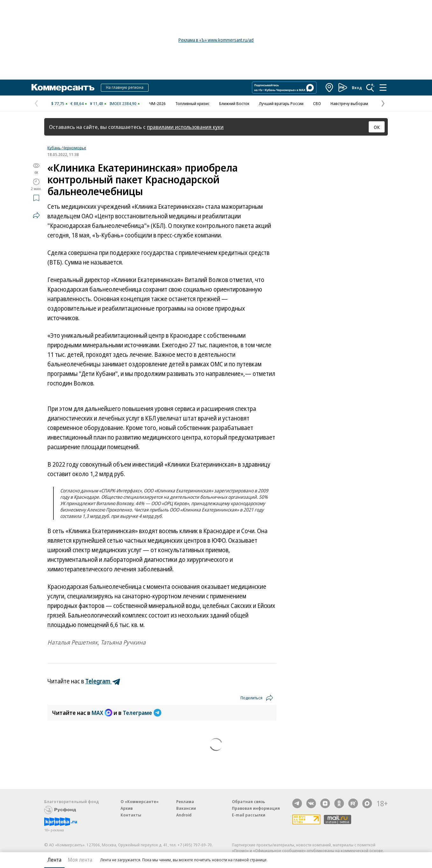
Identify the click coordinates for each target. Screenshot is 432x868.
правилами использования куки (185, 127)
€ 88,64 (77, 103)
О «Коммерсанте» (140, 801)
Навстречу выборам (349, 103)
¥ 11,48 (97, 103)
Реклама (185, 801)
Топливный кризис (192, 103)
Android (184, 815)
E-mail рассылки (249, 815)
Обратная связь (248, 801)
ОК (377, 127)
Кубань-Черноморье (67, 148)
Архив (127, 808)
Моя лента (80, 860)
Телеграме (142, 713)
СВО (317, 103)
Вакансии (186, 808)
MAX (102, 713)
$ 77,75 (58, 103)
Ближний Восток (234, 103)
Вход (357, 88)
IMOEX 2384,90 (123, 103)
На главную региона (125, 87)
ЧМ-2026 (157, 103)
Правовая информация (256, 808)
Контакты (131, 815)
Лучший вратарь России (281, 103)
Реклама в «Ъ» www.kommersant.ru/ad (216, 40)
